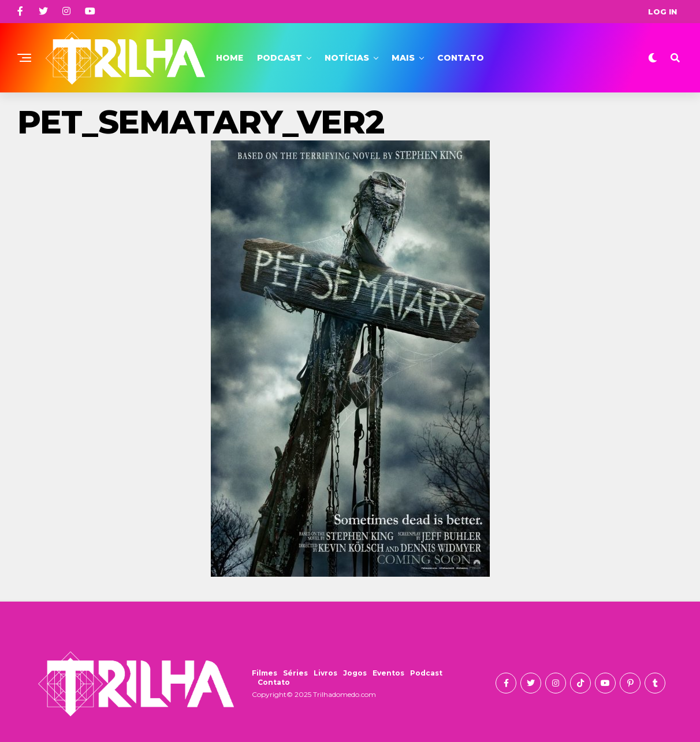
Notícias (347, 58)
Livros (325, 673)
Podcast (280, 58)
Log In (662, 12)
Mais (403, 58)
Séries (295, 673)
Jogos (355, 673)
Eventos (388, 673)
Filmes (265, 673)
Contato (461, 58)
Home (230, 58)
